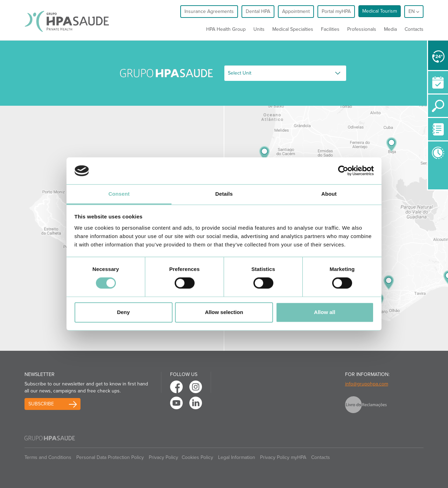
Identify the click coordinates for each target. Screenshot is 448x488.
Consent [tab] (119, 194)
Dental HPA (258, 11)
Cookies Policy (197, 457)
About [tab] (329, 194)
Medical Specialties (293, 29)
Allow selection (224, 312)
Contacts (414, 29)
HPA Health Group (226, 29)
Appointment (296, 11)
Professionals (362, 29)
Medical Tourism (380, 11)
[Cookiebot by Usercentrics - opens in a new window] (343, 171)
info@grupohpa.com (367, 384)
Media (390, 29)
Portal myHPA (336, 11)
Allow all (325, 312)
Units (259, 29)
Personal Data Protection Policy (110, 457)
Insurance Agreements (209, 11)
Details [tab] (224, 194)
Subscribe (41, 404)
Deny (123, 312)
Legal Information (237, 457)
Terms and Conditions (48, 457)
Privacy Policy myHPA (283, 457)
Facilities (330, 29)
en (414, 11)
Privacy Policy (163, 457)
